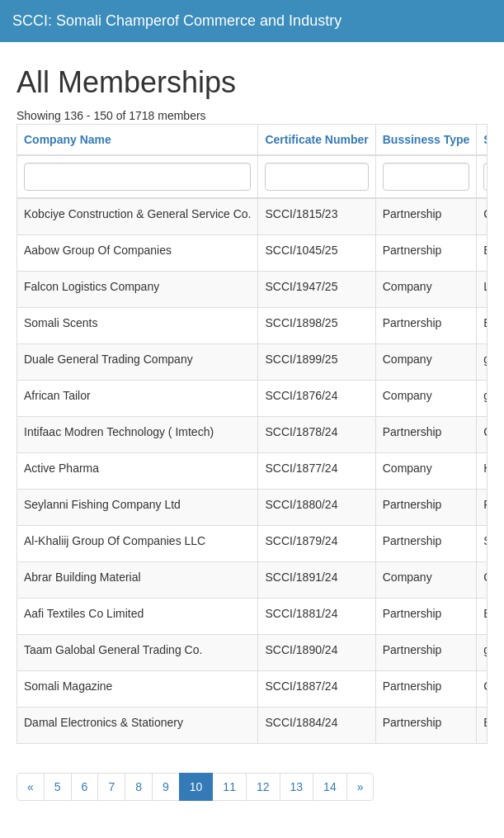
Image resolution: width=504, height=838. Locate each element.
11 (229, 787)
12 (263, 787)
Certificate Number (316, 140)
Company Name (68, 140)
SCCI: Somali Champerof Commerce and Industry (177, 21)
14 (330, 787)
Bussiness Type (426, 140)
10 (196, 787)
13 (297, 787)
